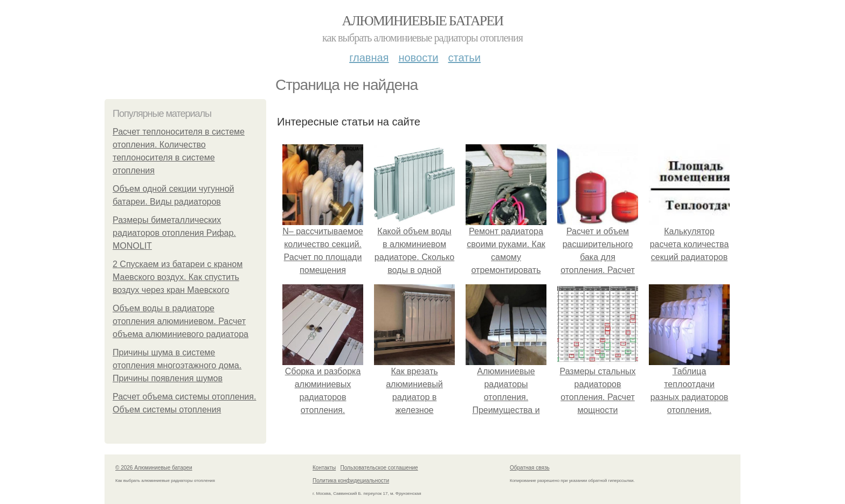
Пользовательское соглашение (379, 468)
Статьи (464, 58)
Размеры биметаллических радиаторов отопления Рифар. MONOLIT (174, 233)
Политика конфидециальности (351, 481)
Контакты (324, 468)
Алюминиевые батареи (423, 21)
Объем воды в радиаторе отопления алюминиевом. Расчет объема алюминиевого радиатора (181, 321)
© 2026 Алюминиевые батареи (154, 468)
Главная (369, 58)
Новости (418, 58)
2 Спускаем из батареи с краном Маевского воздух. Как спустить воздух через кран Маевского (178, 277)
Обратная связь (530, 468)
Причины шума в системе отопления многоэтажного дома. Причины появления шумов (177, 365)
